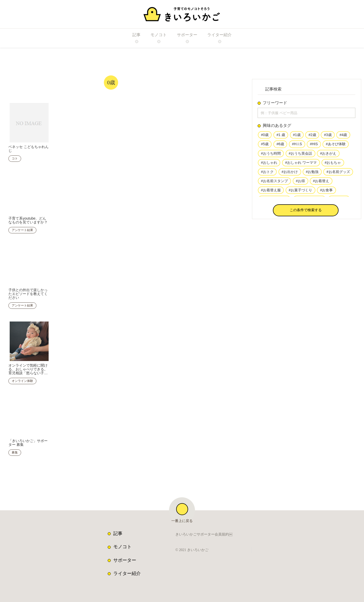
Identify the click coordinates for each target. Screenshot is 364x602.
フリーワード (275, 103)
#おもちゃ (332, 164)
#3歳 (327, 136)
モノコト (122, 544)
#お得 (300, 183)
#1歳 (296, 136)
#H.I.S (296, 145)
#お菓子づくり (300, 192)
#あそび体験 (334, 145)
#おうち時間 (271, 155)
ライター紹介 (127, 570)
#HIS (312, 145)
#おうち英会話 (300, 155)
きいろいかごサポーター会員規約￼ (204, 532)
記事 (118, 530)
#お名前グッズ (338, 173)
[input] (306, 113)
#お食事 (326, 192)
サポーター (125, 557)
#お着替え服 (271, 192)
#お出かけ (290, 173)
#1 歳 (281, 136)
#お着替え (321, 183)
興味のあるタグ (277, 127)
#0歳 (265, 136)
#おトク (267, 173)
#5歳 (265, 145)
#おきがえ (328, 155)
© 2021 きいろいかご (193, 547)
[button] (306, 211)
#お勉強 (312, 173)
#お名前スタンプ (274, 183)
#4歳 (342, 136)
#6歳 (280, 145)
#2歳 (312, 136)
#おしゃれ (269, 164)
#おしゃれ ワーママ (301, 164)
